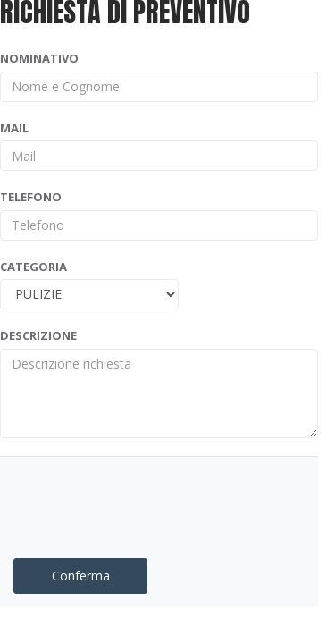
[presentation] (118, 497)
